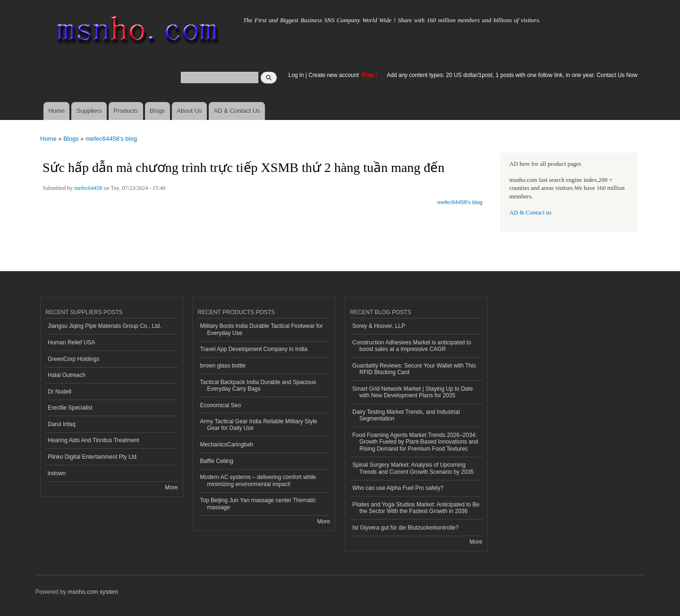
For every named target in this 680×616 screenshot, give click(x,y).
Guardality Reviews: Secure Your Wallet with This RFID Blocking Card (414, 369)
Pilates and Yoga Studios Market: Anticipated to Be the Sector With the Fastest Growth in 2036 (416, 508)
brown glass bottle (223, 366)
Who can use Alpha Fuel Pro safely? (398, 488)
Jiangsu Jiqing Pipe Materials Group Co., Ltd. (104, 326)
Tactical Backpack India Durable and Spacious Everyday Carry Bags (258, 385)
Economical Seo (221, 405)
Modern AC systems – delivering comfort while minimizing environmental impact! (258, 480)
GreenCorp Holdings (73, 359)
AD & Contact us (531, 213)
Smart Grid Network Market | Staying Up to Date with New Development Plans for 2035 (413, 392)
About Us (189, 111)
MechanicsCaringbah (227, 445)
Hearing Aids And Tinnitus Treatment (93, 440)
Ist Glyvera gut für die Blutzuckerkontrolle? (405, 528)
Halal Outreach (67, 375)
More (171, 488)
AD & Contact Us (237, 111)
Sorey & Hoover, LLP (379, 326)
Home (56, 111)
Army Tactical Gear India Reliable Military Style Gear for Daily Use (259, 425)
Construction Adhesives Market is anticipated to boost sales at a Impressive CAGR (412, 346)
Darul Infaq (62, 424)
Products (126, 111)
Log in (296, 75)
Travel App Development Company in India (254, 349)
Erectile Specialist (70, 408)
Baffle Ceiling (217, 461)
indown (57, 473)
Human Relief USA (72, 342)
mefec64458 (88, 188)
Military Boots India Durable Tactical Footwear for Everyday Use (262, 329)
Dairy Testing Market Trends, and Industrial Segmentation (406, 415)
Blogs (157, 111)
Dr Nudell (59, 392)
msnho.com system (93, 592)
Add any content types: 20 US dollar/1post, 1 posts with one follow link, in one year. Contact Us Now (512, 75)
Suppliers (89, 111)
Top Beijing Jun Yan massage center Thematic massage (258, 504)
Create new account (334, 75)
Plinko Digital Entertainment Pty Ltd (92, 457)
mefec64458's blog (111, 139)
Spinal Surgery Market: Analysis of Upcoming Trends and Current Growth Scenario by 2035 (413, 468)
